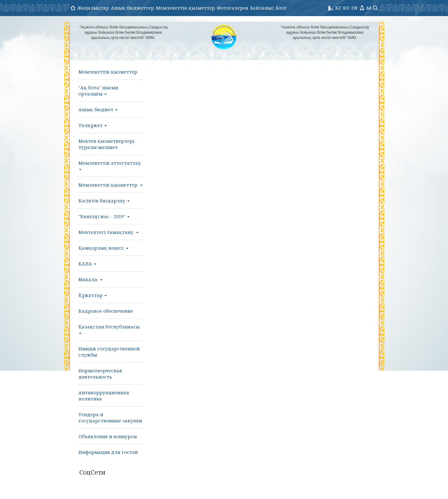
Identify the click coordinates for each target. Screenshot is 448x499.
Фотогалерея (232, 8)
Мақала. (90, 279)
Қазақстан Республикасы (109, 329)
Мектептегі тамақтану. (109, 232)
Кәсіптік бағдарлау (104, 201)
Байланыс (262, 8)
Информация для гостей (108, 452)
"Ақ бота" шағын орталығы (98, 91)
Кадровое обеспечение (106, 311)
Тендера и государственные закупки (110, 417)
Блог (281, 8)
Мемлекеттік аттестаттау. (110, 165)
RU (346, 8)
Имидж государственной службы (109, 352)
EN (354, 8)
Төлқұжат (93, 125)
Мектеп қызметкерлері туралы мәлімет (106, 144)
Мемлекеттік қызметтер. (111, 185)
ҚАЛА (87, 264)
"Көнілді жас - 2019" (104, 216)
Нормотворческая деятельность (100, 374)
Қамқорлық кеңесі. (103, 248)
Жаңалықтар (93, 8)
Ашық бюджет (98, 109)
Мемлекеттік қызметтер (185, 8)
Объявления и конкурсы (108, 436)
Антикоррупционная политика (104, 395)
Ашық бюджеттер (132, 8)
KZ (338, 8)
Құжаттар (93, 295)
